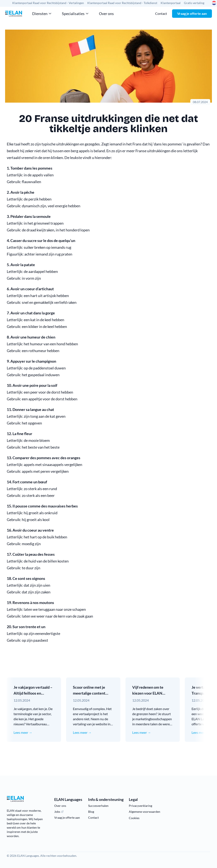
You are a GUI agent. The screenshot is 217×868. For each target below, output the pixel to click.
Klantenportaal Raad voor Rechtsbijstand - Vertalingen (48, 3)
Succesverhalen (98, 806)
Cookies (134, 818)
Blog (91, 812)
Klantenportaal (171, 3)
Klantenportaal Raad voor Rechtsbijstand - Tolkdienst (122, 3)
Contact (161, 13)
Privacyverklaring (140, 806)
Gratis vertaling (194, 3)
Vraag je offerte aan (192, 13)
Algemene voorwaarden (145, 812)
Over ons (106, 14)
